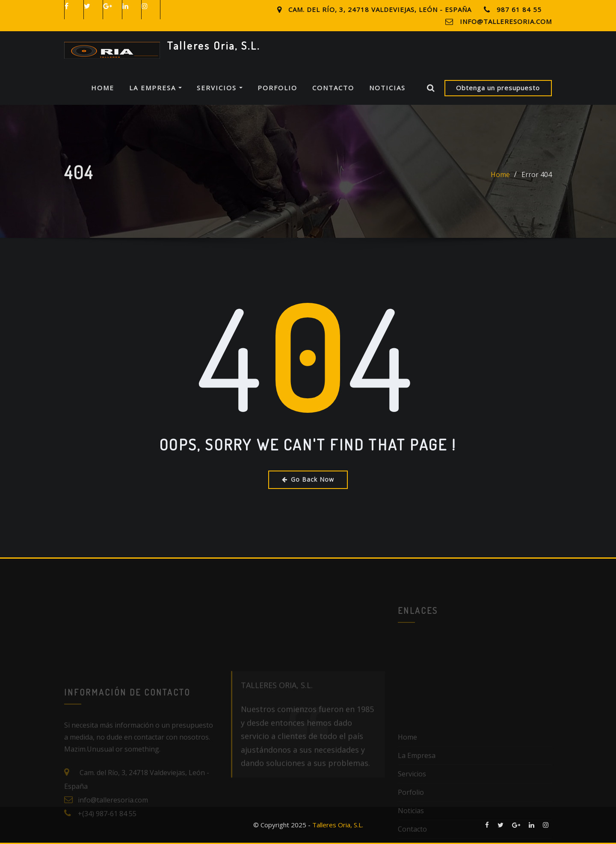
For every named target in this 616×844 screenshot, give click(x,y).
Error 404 (537, 181)
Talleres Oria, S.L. (213, 45)
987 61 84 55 (519, 9)
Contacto (333, 88)
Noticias (387, 88)
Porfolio (277, 88)
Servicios (220, 88)
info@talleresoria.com (506, 21)
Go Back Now (308, 479)
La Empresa (155, 88)
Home (103, 88)
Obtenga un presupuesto (498, 88)
